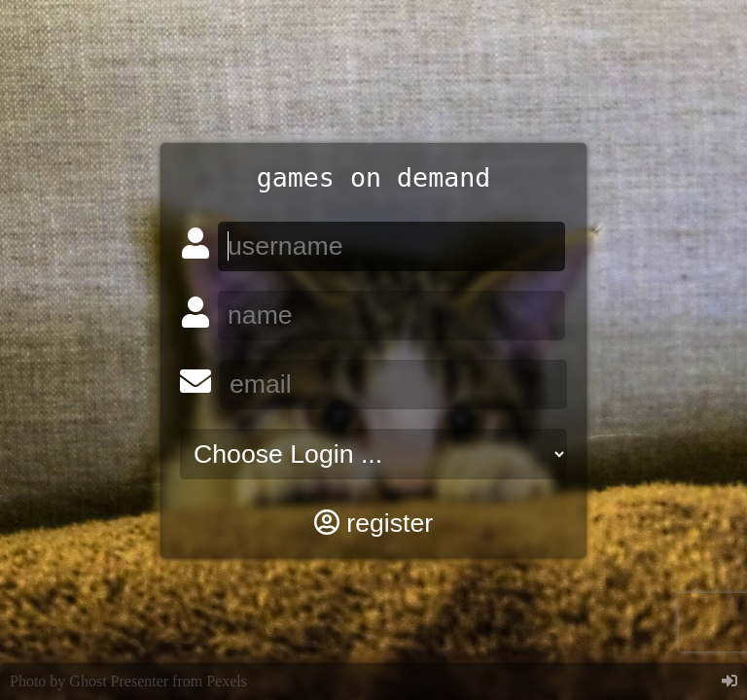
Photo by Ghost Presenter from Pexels (128, 681)
